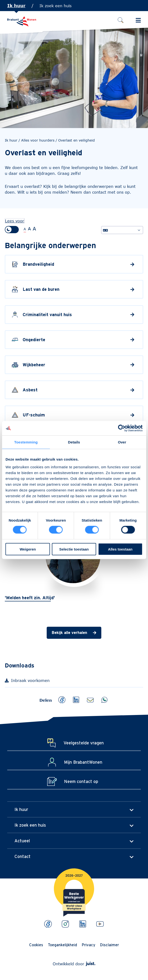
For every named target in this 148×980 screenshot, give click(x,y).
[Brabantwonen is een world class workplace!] (74, 880)
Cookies (36, 945)
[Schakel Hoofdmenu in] (138, 20)
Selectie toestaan (74, 549)
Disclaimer (109, 945)
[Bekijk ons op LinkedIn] (83, 924)
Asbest (30, 390)
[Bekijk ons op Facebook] (48, 924)
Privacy (89, 945)
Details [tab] (74, 442)
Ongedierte (34, 340)
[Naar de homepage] (22, 21)
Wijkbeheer (34, 365)
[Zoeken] (121, 20)
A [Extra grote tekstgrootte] (34, 229)
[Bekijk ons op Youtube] (100, 924)
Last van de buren (41, 289)
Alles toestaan (120, 549)
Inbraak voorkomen (35, 682)
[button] (62, 700)
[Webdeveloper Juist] (90, 964)
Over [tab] (122, 442)
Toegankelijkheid (62, 945)
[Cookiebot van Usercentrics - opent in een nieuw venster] (121, 428)
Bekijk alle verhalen (69, 633)
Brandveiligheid (38, 264)
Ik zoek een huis (55, 6)
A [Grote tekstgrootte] (29, 229)
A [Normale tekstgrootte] (25, 229)
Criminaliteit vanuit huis (47, 315)
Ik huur (16, 6)
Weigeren (28, 549)
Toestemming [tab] (26, 442)
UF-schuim (34, 415)
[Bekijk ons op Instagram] (65, 924)
